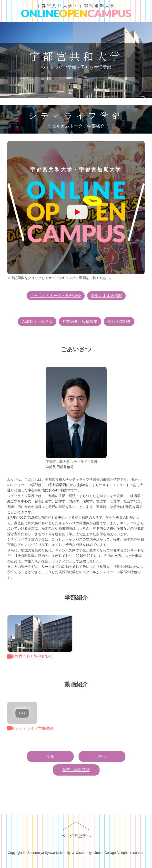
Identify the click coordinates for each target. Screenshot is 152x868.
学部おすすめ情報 (106, 296)
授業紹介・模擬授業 (80, 321)
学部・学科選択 (76, 770)
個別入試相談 (119, 321)
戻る (50, 756)
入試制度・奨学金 (37, 321)
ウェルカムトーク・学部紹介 (56, 296)
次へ (102, 756)
